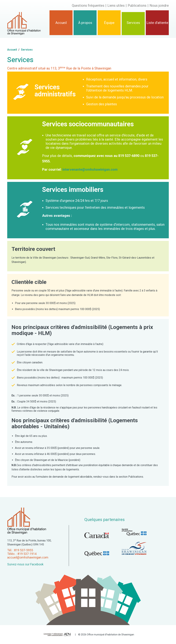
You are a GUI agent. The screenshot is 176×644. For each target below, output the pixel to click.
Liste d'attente (157, 23)
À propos (85, 23)
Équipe (109, 23)
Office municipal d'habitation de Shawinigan (110, 635)
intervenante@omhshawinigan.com (90, 169)
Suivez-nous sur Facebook (25, 564)
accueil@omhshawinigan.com (28, 557)
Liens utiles (116, 6)
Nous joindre (159, 6)
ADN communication (55, 635)
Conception (48, 634)
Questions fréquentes (88, 6)
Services (133, 23)
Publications (137, 6)
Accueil (61, 23)
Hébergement (58, 634)
